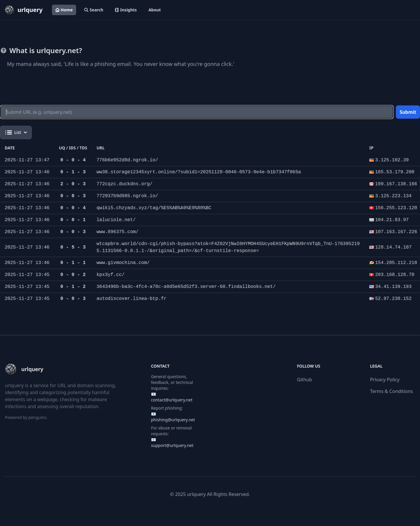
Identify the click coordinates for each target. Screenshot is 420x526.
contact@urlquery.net (172, 400)
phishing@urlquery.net (173, 420)
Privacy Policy (385, 380)
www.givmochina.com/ (123, 263)
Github (304, 380)
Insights (126, 10)
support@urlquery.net (172, 445)
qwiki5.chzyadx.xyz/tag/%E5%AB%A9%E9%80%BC (154, 208)
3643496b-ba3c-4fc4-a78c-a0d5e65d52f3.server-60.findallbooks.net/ (186, 287)
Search (94, 10)
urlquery (196, 494)
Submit (408, 112)
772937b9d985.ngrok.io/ (127, 196)
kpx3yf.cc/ (111, 275)
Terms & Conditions (392, 391)
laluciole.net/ (116, 220)
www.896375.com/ (118, 232)
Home (64, 10)
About (155, 10)
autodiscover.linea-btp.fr (132, 299)
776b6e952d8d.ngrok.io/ (127, 160)
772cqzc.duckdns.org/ (125, 184)
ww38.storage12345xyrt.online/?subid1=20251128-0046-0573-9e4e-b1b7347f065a (199, 172)
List (16, 132)
